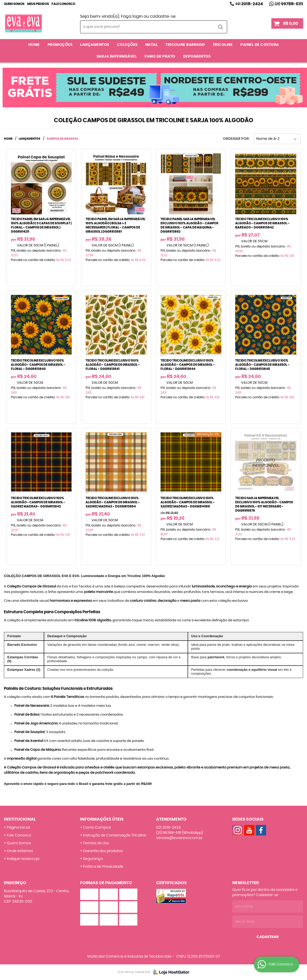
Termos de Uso (96, 843)
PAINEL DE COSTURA (260, 45)
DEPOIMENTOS (197, 57)
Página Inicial (18, 828)
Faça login (132, 16)
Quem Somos (14, 4)
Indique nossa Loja (23, 859)
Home (34, 45)
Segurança (93, 859)
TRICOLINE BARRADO (185, 45)
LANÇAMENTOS (95, 45)
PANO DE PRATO (160, 57)
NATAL (152, 45)
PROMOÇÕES (60, 45)
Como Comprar (97, 828)
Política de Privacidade (103, 867)
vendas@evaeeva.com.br (179, 838)
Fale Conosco (63, 4)
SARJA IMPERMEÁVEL (117, 57)
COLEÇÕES (127, 45)
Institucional (20, 819)
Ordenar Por (236, 139)
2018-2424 (249, 4)
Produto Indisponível (266, 463)
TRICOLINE (223, 45)
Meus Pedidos (38, 4)
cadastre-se (163, 16)
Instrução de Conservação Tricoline (115, 835)
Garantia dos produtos (103, 851)
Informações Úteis (102, 819)
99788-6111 (289, 4)
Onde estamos (20, 851)
